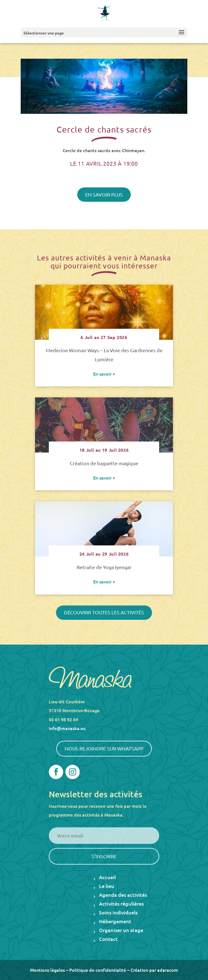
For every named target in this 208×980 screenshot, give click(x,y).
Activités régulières (121, 904)
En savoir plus (104, 194)
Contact (108, 939)
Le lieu (107, 886)
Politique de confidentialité (98, 970)
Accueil (107, 878)
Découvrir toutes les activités (104, 612)
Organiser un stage (121, 931)
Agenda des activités (123, 895)
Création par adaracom (154, 970)
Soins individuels (118, 913)
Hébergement (115, 922)
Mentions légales (47, 970)
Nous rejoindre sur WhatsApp (104, 748)
